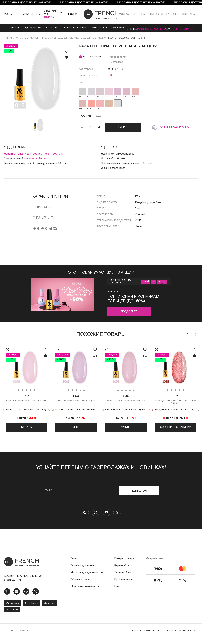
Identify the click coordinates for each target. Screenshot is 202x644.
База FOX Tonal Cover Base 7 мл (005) (76, 402)
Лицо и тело (86, 29)
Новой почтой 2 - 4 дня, (33, 156)
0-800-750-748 (50, 12)
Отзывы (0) (44, 220)
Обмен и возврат (81, 586)
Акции (138, 28)
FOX (109, 78)
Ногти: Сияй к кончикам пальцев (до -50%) (133, 301)
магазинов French (36, 161)
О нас (74, 565)
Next (195, 337)
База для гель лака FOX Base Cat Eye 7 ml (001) (176, 402)
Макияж (107, 28)
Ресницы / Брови (63, 29)
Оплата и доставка (82, 572)
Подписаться (139, 497)
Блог (117, 593)
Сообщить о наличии (176, 430)
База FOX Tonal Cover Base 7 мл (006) (126, 402)
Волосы (45, 28)
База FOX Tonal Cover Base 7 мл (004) (26, 402)
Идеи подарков (185, 29)
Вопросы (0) (45, 231)
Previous (188, 337)
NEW (170, 28)
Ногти (9, 28)
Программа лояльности (85, 593)
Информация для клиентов (87, 579)
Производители (124, 586)
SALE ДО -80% (152, 29)
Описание (43, 210)
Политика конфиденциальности (180, 637)
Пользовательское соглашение (145, 637)
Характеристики (50, 199)
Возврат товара (124, 565)
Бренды (123, 28)
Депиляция (27, 28)
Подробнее (129, 314)
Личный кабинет (124, 579)
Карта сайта (122, 572)
